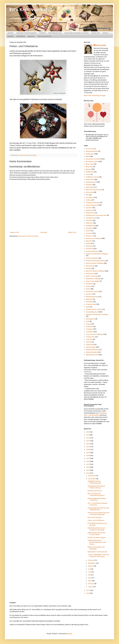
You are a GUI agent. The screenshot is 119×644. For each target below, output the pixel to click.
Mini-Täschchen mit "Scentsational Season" (96, 495)
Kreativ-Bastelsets (92, 258)
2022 (88, 444)
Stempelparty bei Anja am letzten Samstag (96, 487)
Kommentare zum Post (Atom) (28, 236)
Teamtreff (89, 326)
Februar (91, 584)
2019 (88, 453)
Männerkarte (90, 266)
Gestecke (11, 36)
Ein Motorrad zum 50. (95, 491)
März (90, 581)
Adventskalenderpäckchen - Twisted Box (97, 499)
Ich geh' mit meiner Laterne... (97, 537)
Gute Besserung (91, 218)
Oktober (91, 560)
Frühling (88, 200)
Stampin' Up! (96, 33)
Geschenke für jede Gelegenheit (26, 33)
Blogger (69, 634)
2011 (88, 590)
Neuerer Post (15, 232)
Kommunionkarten (92, 251)
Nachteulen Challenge (93, 279)
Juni (90, 572)
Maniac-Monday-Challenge (95, 263)
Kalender (89, 241)
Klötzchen (89, 246)
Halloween (89, 223)
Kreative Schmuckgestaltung (95, 261)
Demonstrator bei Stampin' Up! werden (77, 33)
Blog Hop (89, 167)
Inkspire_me (90, 236)
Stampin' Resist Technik (94, 309)
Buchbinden (90, 172)
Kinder (88, 243)
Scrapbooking (91, 304)
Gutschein (89, 220)
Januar (91, 587)
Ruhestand (89, 299)
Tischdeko (89, 332)
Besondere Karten (92, 161)
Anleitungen (90, 154)
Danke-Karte (90, 179)
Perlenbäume (21, 36)
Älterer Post (72, 232)
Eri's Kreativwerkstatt (31, 10)
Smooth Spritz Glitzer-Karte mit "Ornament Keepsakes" (98, 514)
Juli (89, 569)
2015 (88, 464)
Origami (88, 286)
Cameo (88, 174)
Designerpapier (91, 182)
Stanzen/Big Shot (92, 312)
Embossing (89, 192)
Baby (87, 156)
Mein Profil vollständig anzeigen (95, 95)
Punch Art (89, 294)
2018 (88, 455)
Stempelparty (90, 319)
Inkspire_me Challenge (93, 238)
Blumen (88, 169)
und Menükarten (94, 415)
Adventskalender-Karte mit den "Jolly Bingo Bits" (98, 509)
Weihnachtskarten (92, 355)
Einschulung (90, 187)
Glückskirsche (90, 213)
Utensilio (89, 342)
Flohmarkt (42, 33)
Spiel (87, 307)
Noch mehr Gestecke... (95, 517)
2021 (88, 447)
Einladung (89, 185)
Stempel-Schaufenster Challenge (97, 314)
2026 (88, 432)
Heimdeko (89, 228)
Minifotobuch (90, 273)
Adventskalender (92, 151)
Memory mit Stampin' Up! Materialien (96, 548)
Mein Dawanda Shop (55, 33)
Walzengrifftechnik (92, 350)
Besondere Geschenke (93, 159)
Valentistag (90, 344)
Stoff (88, 321)
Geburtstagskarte (92, 205)
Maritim (88, 268)
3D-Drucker (90, 149)
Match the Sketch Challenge (95, 271)
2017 (88, 458)
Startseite (10, 33)
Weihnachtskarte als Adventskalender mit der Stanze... (97, 542)
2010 (88, 593)
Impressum (31, 36)
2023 (88, 441)
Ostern (88, 289)
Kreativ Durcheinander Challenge (97, 254)
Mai (89, 575)
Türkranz (89, 339)
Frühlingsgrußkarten (93, 202)
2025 (88, 435)
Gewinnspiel (90, 210)
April (90, 578)
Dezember (92, 476)
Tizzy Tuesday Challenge (94, 334)
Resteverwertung (92, 297)
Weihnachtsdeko (91, 352)
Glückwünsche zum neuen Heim (96, 215)
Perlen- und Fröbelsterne (96, 520)
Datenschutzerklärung (44, 36)
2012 (88, 473)
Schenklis (89, 302)
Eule (87, 195)
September (92, 563)
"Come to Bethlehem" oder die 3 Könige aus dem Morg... (98, 556)
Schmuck (105, 33)
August (91, 566)
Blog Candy (90, 164)
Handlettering (90, 226)
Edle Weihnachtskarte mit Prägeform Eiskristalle (96, 529)
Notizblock (89, 284)
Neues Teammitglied (93, 281)
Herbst (88, 231)
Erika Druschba (101, 45)
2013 (88, 470)
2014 (88, 467)
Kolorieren (89, 249)
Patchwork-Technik (92, 291)
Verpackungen (91, 347)
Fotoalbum (89, 197)
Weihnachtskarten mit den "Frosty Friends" (96, 534)
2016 (88, 461)
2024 (88, 438)
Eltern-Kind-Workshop (93, 190)
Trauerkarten (90, 337)
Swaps (88, 324)
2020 (88, 450)
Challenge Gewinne (92, 177)
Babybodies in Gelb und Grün (97, 552)
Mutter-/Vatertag (92, 276)
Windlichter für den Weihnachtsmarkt (94, 482)
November (92, 479)
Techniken (89, 329)
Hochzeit (89, 233)
